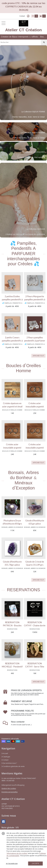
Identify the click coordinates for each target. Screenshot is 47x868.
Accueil (5, 753)
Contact (22, 16)
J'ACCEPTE (35, 863)
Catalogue (6, 757)
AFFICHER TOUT (38, 356)
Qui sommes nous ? (9, 763)
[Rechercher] (44, 42)
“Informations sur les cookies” (17, 853)
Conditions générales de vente (13, 766)
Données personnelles (10, 792)
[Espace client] (28, 16)
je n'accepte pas (12, 863)
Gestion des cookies (9, 788)
